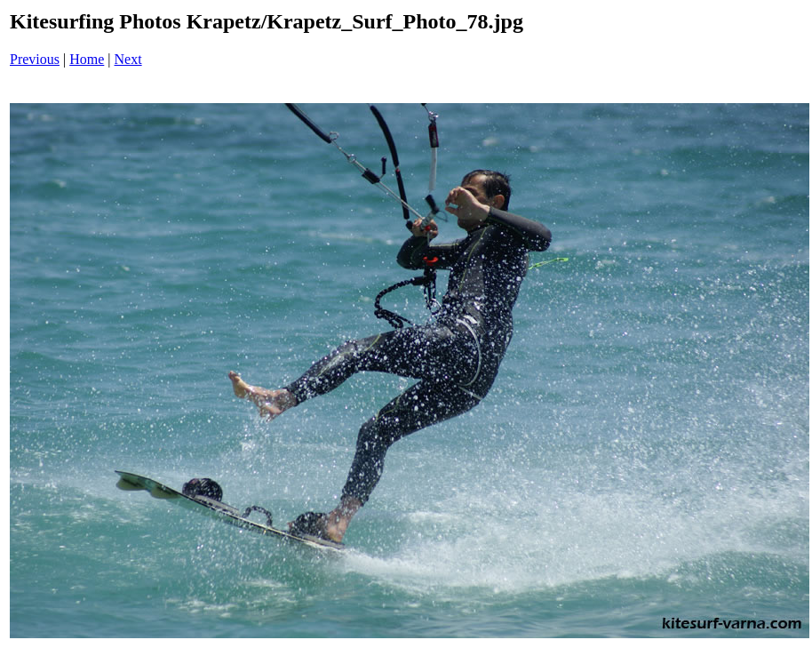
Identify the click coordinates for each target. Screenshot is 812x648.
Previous (35, 59)
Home (87, 59)
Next (128, 59)
